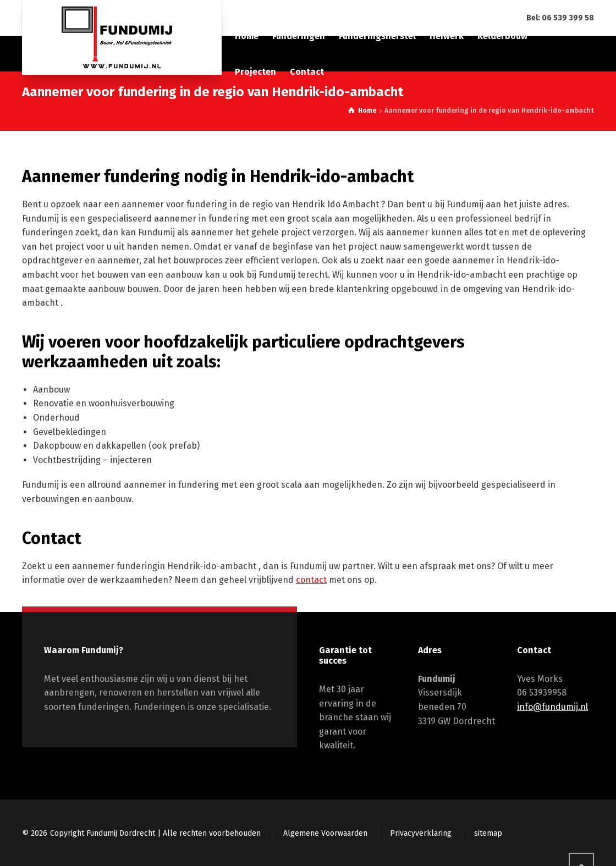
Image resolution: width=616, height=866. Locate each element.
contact (311, 580)
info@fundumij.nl (552, 707)
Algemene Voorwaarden (325, 833)
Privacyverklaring (421, 833)
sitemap (488, 833)
